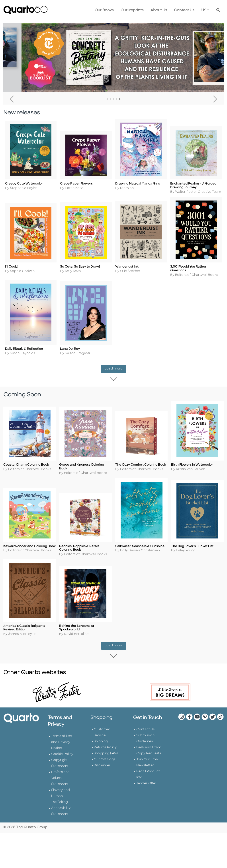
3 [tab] (113, 99)
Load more (115, 369)
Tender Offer (146, 785)
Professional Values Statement (61, 779)
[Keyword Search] (218, 10)
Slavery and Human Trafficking (61, 797)
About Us (159, 10)
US (204, 10)
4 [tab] (117, 99)
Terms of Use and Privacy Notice (62, 743)
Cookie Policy (62, 755)
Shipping (101, 743)
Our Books (104, 10)
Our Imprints (132, 10)
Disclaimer (102, 767)
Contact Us (184, 10)
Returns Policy (105, 749)
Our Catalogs (105, 761)
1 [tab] (107, 99)
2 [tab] (110, 99)
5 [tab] (120, 99)
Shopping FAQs (106, 755)
